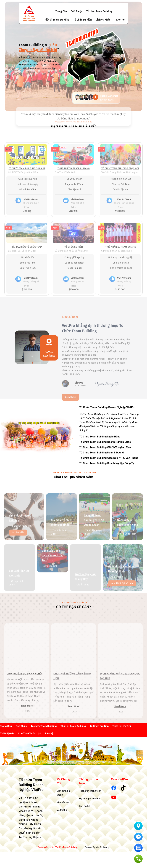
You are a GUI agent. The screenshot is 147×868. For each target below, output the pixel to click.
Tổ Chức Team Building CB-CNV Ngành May (105, 448)
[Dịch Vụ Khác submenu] (112, 20)
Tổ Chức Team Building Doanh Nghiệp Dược (105, 442)
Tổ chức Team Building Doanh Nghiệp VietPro (29, 19)
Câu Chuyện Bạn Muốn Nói (38, 48)
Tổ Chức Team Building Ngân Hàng (100, 437)
